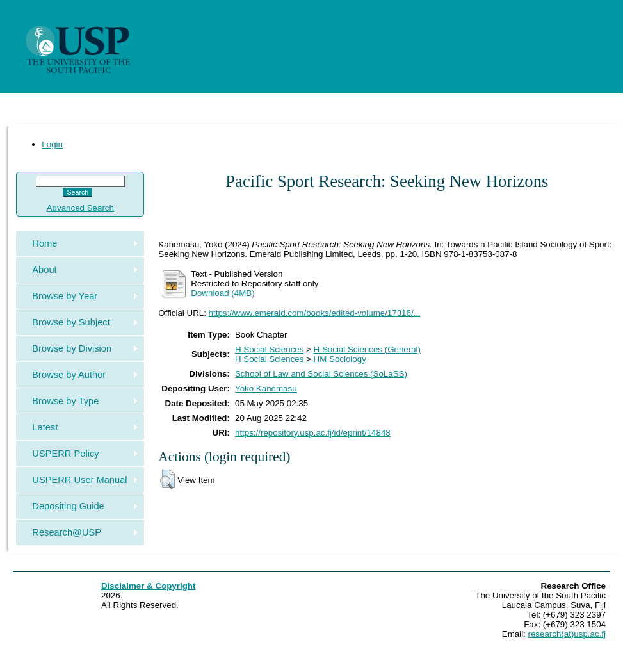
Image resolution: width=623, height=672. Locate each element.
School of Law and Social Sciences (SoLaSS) (321, 374)
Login (52, 144)
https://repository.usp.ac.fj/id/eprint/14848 (313, 433)
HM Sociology (340, 359)
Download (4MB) (222, 293)
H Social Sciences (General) (367, 349)
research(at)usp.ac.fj (567, 634)
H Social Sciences (269, 349)
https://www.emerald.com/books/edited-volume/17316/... (315, 313)
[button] (167, 479)
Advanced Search (80, 208)
